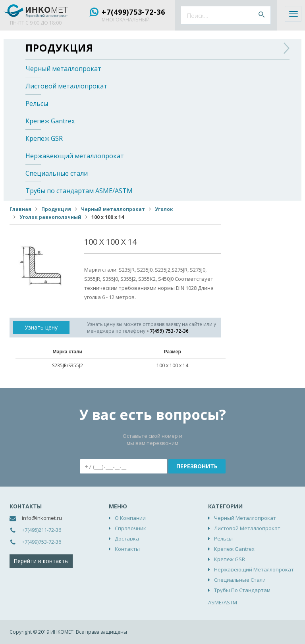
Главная (20, 209)
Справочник (130, 528)
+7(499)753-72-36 (133, 12)
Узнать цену (41, 327)
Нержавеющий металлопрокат (75, 156)
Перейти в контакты (41, 561)
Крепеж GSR (44, 138)
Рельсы (37, 103)
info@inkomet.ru (42, 518)
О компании (130, 518)
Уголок (164, 209)
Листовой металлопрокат (66, 86)
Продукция (59, 48)
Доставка (127, 539)
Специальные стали (57, 173)
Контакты (127, 549)
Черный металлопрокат (63, 69)
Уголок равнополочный (50, 217)
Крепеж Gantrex (50, 121)
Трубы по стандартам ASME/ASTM (79, 191)
